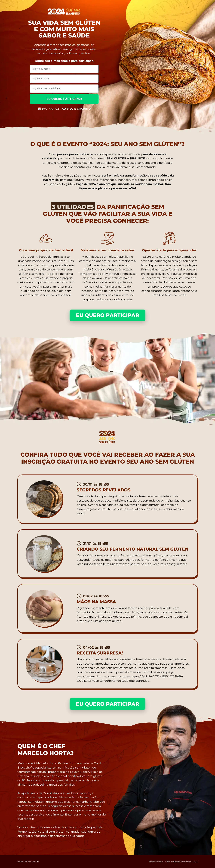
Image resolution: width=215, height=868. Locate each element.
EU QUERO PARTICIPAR (64, 99)
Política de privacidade (28, 862)
